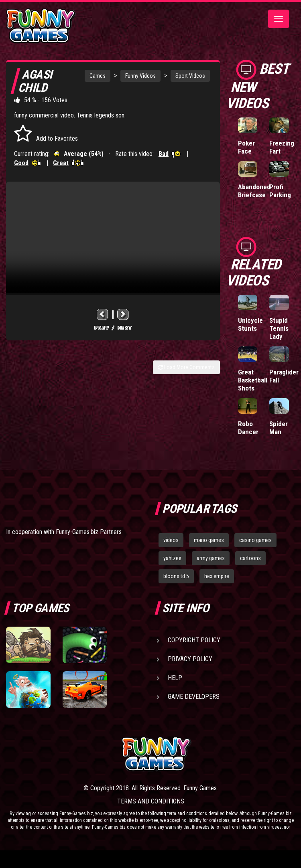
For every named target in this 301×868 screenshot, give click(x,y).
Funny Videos (140, 76)
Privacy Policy (190, 659)
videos (171, 540)
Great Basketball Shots (253, 380)
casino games (255, 540)
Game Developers (194, 697)
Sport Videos (190, 76)
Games (98, 76)
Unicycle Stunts (250, 324)
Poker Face (246, 147)
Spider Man (279, 428)
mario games (209, 540)
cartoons (250, 558)
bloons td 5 (176, 576)
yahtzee (172, 558)
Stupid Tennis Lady (279, 328)
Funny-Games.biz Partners (89, 532)
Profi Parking (280, 191)
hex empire (217, 576)
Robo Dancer (248, 428)
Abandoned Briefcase (254, 191)
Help (175, 678)
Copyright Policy (194, 640)
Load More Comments (186, 367)
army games (211, 558)
